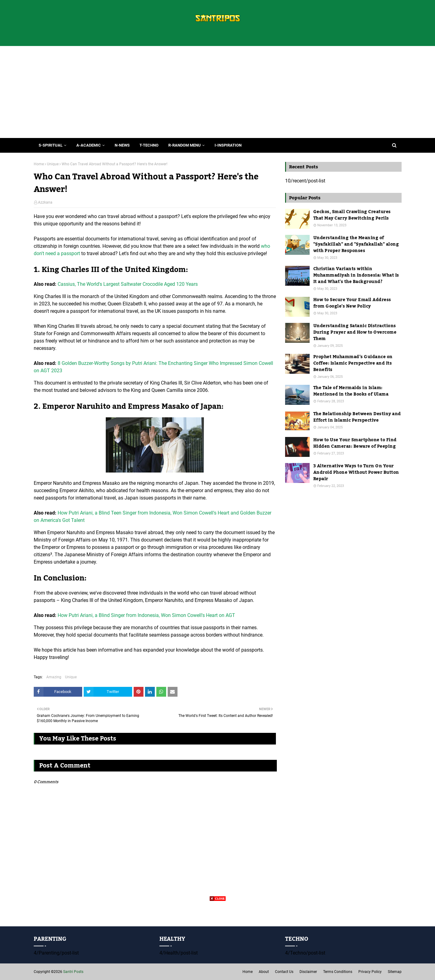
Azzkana (45, 202)
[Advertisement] (218, 92)
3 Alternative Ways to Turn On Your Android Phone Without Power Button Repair (356, 473)
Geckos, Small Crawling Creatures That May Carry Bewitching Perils (352, 215)
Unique (53, 164)
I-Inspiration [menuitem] (228, 145)
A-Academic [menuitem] (89, 145)
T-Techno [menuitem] (149, 145)
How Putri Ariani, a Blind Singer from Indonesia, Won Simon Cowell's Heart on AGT (146, 615)
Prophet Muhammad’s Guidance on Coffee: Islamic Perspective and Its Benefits (353, 364)
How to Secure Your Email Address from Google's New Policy (352, 303)
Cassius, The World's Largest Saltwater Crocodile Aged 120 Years (128, 284)
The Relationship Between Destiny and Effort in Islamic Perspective (357, 417)
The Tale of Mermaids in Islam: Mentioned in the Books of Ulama (351, 391)
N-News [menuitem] (122, 145)
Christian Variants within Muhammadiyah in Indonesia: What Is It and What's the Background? (356, 276)
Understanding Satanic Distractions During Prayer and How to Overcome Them (355, 333)
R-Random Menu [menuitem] (185, 145)
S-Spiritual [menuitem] (51, 145)
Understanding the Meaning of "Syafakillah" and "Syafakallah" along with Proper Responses (356, 245)
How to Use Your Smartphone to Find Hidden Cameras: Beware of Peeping (355, 443)
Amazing (54, 677)
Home (39, 164)
